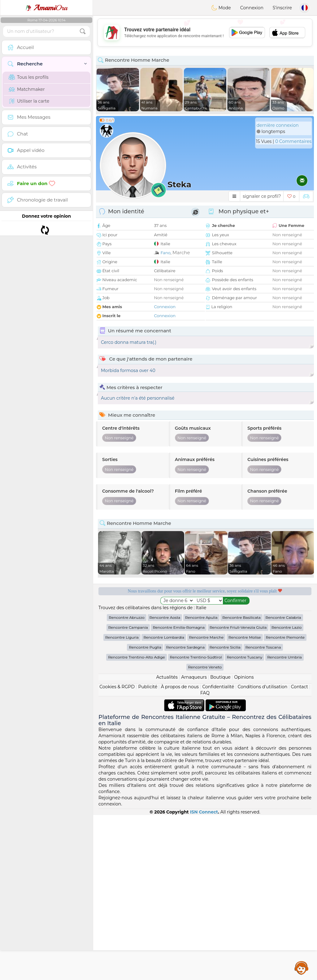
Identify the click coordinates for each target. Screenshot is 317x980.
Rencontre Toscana (263, 647)
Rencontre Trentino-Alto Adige (137, 657)
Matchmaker (27, 89)
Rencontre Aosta (165, 617)
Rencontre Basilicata (241, 617)
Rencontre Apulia (201, 617)
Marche (181, 253)
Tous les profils (29, 77)
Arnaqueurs (194, 677)
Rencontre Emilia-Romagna (179, 627)
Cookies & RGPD (117, 687)
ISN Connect (204, 812)
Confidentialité (218, 687)
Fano (165, 253)
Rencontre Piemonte (285, 637)
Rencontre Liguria (122, 637)
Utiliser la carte (29, 101)
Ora (46, 8)
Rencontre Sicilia (225, 647)
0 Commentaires (293, 141)
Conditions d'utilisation (263, 687)
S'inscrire (282, 8)
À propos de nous (180, 687)
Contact (300, 687)
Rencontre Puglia (145, 647)
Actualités (167, 677)
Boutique (220, 677)
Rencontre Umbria (284, 657)
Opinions (244, 677)
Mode (221, 8)
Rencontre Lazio (287, 627)
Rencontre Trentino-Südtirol (196, 657)
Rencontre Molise (245, 637)
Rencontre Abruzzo (127, 617)
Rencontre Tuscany (244, 657)
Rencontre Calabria (283, 617)
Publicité (148, 687)
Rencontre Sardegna (185, 647)
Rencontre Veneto (205, 667)
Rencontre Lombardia (164, 637)
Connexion (252, 8)
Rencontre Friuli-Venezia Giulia (238, 627)
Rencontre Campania (128, 627)
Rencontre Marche (206, 637)
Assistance (302, 968)
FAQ (205, 693)
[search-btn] (83, 31)
